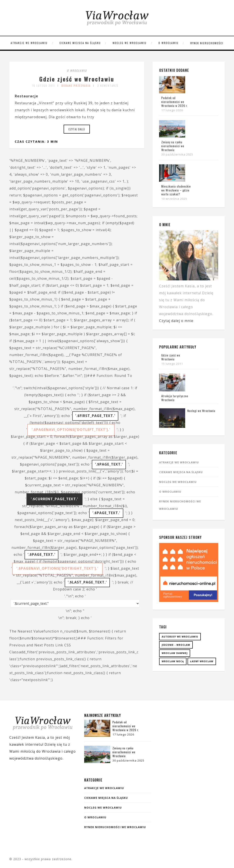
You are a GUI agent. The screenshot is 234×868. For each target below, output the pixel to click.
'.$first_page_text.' (95, 416)
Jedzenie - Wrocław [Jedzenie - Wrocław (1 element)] (176, 645)
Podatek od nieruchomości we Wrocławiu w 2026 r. (175, 102)
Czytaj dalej (77, 129)
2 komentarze (108, 86)
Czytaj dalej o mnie (176, 321)
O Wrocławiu (168, 43)
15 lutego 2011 (44, 86)
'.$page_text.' (109, 464)
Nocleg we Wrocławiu (130, 43)
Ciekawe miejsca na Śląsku (80, 43)
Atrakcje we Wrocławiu (29, 43)
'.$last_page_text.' (87, 582)
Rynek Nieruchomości (207, 43)
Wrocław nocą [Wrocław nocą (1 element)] (173, 661)
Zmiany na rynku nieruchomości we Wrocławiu (173, 146)
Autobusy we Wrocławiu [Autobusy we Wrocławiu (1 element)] (180, 637)
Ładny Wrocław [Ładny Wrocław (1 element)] (202, 661)
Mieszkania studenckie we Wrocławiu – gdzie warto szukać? (176, 190)
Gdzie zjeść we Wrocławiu (77, 78)
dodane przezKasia (76, 86)
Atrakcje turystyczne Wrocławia (175, 398)
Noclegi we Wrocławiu (201, 411)
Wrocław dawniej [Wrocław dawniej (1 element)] (175, 653)
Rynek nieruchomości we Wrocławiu (115, 827)
